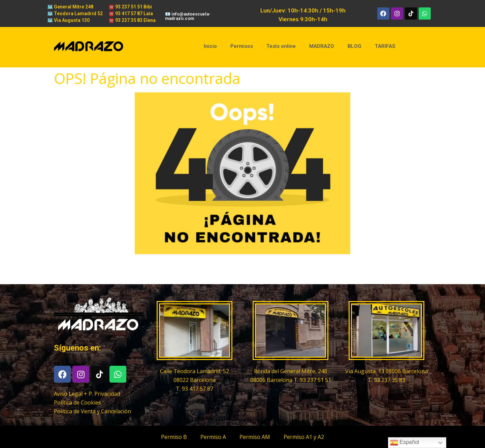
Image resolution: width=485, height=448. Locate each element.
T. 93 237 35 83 (386, 380)
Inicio (210, 46)
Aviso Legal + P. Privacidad (87, 394)
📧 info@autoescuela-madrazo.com (188, 16)
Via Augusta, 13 (365, 371)
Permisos (242, 46)
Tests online (281, 46)
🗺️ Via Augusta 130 (68, 20)
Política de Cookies (77, 402)
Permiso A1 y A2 (304, 437)
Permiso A (213, 437)
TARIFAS (385, 46)
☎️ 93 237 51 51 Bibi (130, 7)
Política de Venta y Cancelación (92, 411)
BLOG (354, 46)
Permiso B (174, 437)
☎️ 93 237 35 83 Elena (132, 20)
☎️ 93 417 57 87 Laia (131, 13)
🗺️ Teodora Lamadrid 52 (75, 13)
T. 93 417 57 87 (195, 389)
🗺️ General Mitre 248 (70, 7)
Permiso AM (255, 437)
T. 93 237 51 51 (312, 380)
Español (405, 443)
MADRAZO (322, 46)
